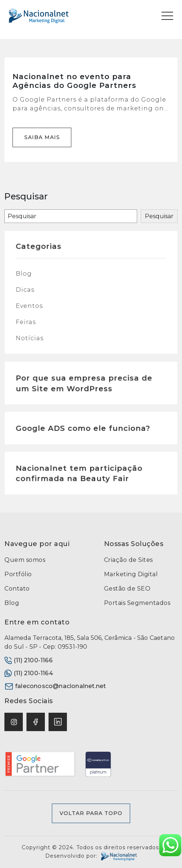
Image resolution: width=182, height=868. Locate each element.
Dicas (27, 292)
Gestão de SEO (127, 589)
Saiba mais (42, 137)
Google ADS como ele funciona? (83, 430)
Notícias (31, 339)
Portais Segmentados (137, 603)
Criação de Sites (129, 560)
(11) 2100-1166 (28, 660)
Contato (17, 589)
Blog (26, 276)
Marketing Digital (131, 574)
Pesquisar (159, 216)
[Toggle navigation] (167, 16)
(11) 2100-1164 (29, 673)
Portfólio (18, 574)
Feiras (27, 323)
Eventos (31, 308)
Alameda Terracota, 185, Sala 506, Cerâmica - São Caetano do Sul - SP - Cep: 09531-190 (90, 642)
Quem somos (25, 560)
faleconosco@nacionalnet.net (55, 686)
